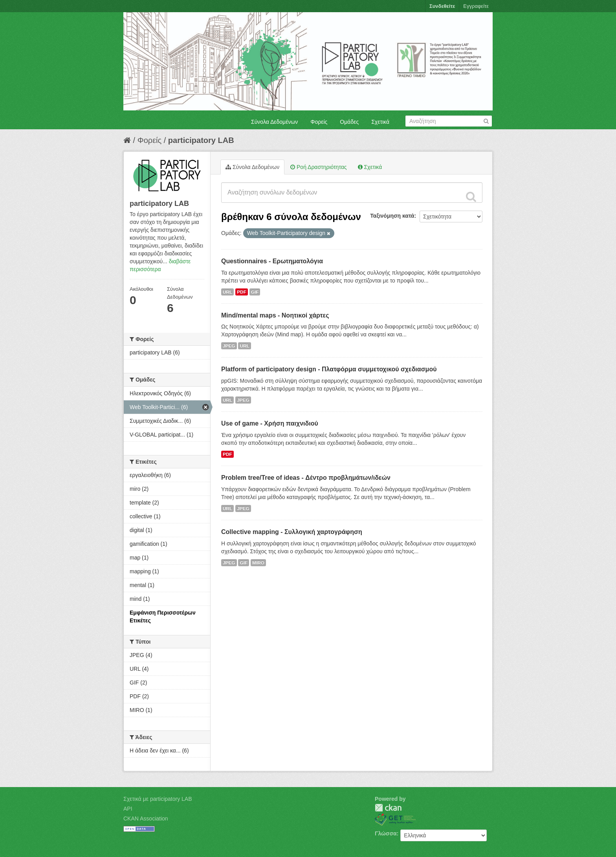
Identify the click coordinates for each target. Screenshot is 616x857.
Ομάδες (349, 122)
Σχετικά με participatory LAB (158, 799)
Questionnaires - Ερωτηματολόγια (272, 261)
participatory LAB (201, 140)
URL (227, 292)
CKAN (388, 808)
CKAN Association (146, 818)
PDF (242, 292)
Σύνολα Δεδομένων (274, 122)
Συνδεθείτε (442, 6)
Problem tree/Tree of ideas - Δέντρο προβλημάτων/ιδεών (306, 478)
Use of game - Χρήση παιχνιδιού (270, 423)
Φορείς (319, 122)
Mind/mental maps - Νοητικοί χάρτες (275, 315)
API (128, 809)
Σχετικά (380, 122)
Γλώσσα (386, 833)
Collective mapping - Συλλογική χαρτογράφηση (292, 532)
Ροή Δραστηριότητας (318, 167)
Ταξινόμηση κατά (392, 216)
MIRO (258, 563)
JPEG (229, 346)
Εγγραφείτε (476, 6)
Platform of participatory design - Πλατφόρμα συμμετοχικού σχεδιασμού (329, 369)
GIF (255, 292)
